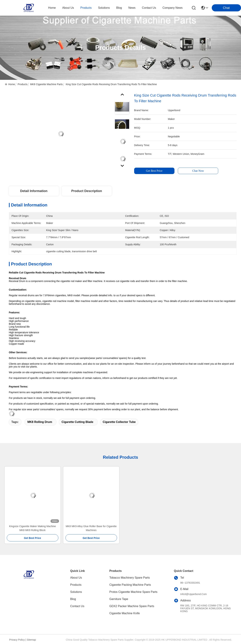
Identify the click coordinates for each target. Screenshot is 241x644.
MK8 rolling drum (40, 422)
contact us (149, 8)
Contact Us (77, 606)
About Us (76, 578)
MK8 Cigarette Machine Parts (46, 84)
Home (52, 8)
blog (119, 8)
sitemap (31, 640)
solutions (104, 8)
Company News (173, 8)
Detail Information (34, 191)
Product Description (87, 191)
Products (23, 84)
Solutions (76, 592)
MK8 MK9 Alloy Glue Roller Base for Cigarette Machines (91, 528)
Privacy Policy (17, 640)
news (132, 8)
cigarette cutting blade (77, 422)
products (86, 8)
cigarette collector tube (119, 422)
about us (68, 8)
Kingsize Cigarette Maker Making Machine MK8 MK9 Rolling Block (32, 528)
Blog (73, 599)
